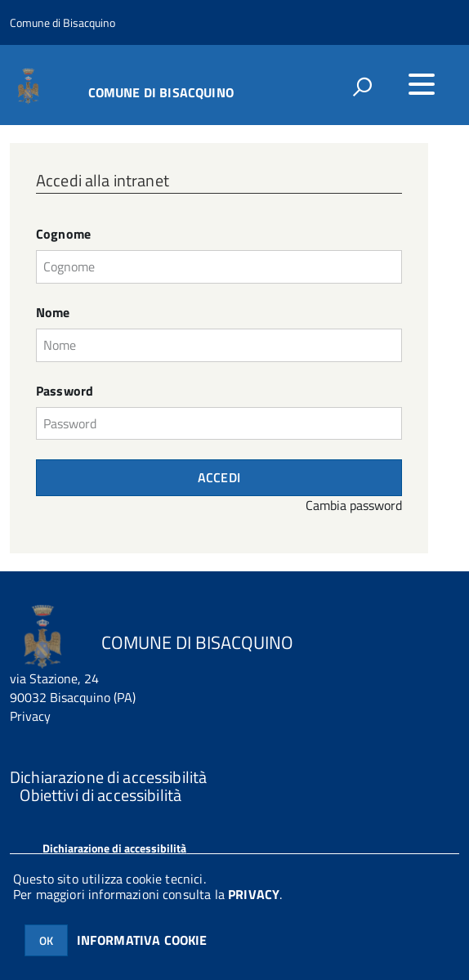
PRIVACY (254, 894)
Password (65, 391)
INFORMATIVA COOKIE (142, 940)
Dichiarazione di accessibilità (114, 848)
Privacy (30, 716)
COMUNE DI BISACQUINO (161, 91)
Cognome (63, 234)
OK (46, 940)
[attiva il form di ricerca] (362, 87)
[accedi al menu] (422, 84)
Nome (53, 313)
